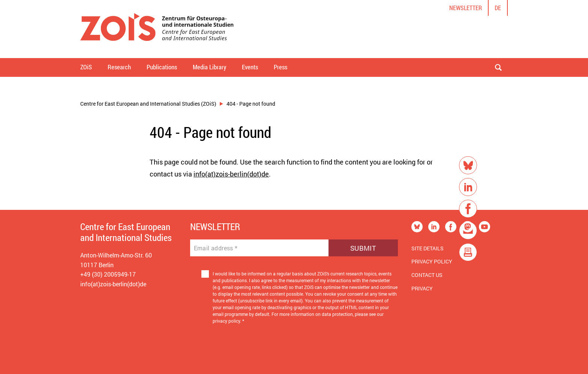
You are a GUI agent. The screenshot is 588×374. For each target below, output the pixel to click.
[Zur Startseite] (157, 29)
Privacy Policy (432, 261)
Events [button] (250, 67)
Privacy (422, 288)
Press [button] (280, 67)
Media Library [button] (209, 67)
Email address (216, 248)
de (498, 8)
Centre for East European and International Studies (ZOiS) (148, 104)
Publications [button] (162, 67)
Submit (363, 248)
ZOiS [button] (86, 67)
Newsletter (466, 8)
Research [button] (119, 67)
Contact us (427, 275)
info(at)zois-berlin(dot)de (231, 174)
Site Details (427, 248)
